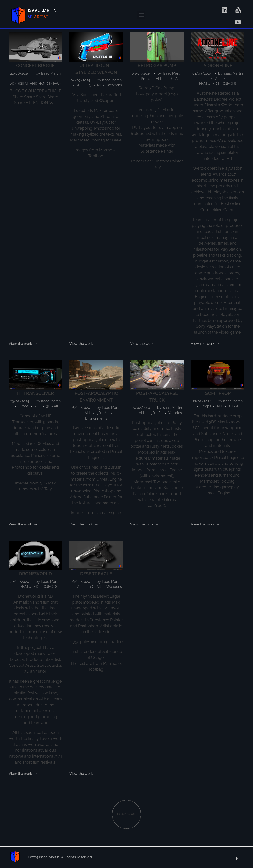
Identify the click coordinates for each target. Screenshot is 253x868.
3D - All (95, 85)
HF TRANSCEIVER (35, 393)
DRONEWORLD (35, 574)
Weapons (114, 85)
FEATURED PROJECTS (218, 84)
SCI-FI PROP (218, 393)
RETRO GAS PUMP (157, 66)
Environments (96, 418)
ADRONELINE (218, 66)
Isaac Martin (51, 73)
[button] (141, 15)
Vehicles (175, 413)
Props (146, 79)
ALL (80, 85)
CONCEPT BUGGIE (35, 66)
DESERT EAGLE (96, 574)
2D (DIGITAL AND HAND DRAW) (35, 84)
